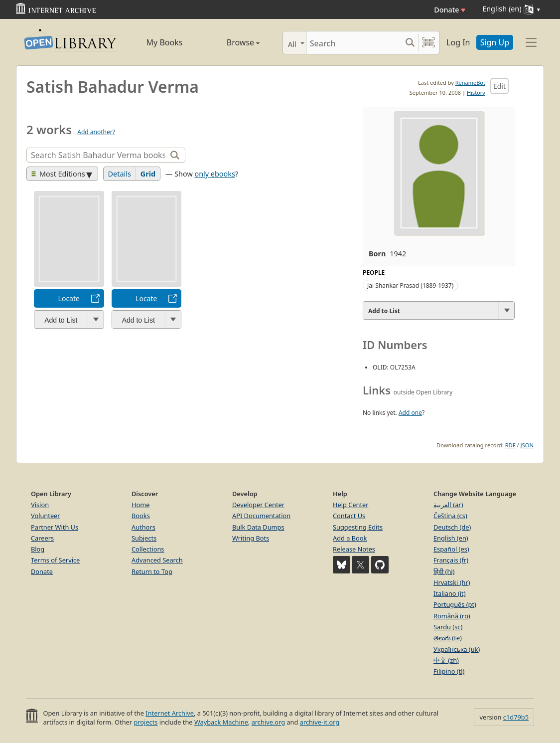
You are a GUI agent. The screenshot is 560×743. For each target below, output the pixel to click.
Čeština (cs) (450, 516)
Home (140, 505)
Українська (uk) (457, 649)
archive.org (268, 722)
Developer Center (258, 505)
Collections (148, 549)
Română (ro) (452, 616)
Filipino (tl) (449, 671)
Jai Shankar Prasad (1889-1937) (410, 285)
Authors (143, 527)
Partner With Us (55, 527)
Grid (148, 174)
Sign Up (495, 42)
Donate (450, 10)
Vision (40, 505)
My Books (165, 42)
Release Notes (354, 549)
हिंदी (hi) (444, 571)
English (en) (451, 538)
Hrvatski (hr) (452, 582)
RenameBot (470, 83)
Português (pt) (455, 604)
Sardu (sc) (448, 627)
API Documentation (261, 516)
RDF (510, 445)
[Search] (354, 43)
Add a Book (350, 538)
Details (120, 174)
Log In (458, 42)
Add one (410, 413)
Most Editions (58, 174)
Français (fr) (451, 560)
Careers (42, 538)
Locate (69, 298)
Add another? (96, 132)
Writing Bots (251, 538)
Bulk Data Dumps (258, 527)
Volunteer (46, 516)
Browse (232, 42)
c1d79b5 (516, 717)
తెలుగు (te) (448, 638)
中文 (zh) (446, 660)
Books (141, 516)
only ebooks (214, 174)
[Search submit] (410, 43)
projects (145, 722)
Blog (38, 549)
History (476, 93)
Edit (499, 86)
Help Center (351, 505)
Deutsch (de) (452, 527)
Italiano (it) (450, 593)
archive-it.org (320, 722)
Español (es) (451, 549)
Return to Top (152, 571)
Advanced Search (157, 560)
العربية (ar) (448, 505)
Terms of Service (55, 560)
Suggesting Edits (358, 527)
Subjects (144, 538)
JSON (527, 445)
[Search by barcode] (428, 43)
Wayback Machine (221, 722)
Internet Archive (170, 713)
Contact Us (349, 516)
